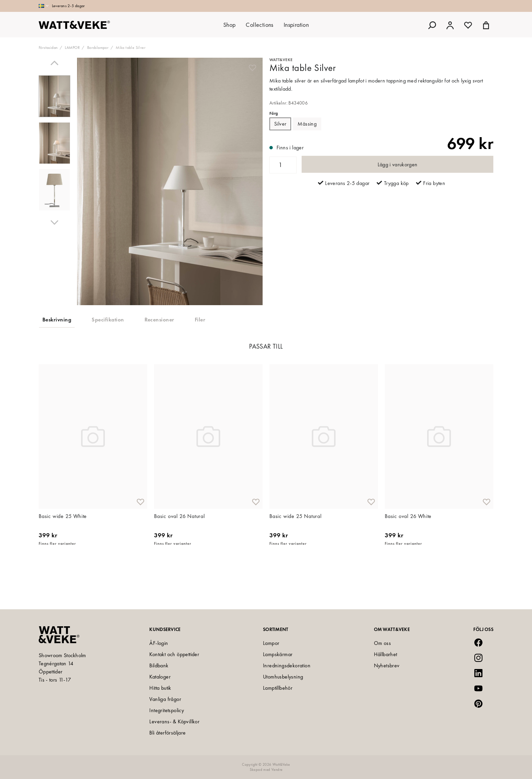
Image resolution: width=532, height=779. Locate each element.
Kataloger (160, 677)
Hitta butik (160, 688)
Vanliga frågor (165, 699)
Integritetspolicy (167, 710)
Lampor (271, 643)
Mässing (307, 124)
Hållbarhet (386, 654)
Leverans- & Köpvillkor (174, 721)
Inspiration (296, 25)
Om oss (382, 643)
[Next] (54, 222)
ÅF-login (159, 643)
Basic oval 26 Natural (179, 549)
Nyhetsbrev (387, 665)
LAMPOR (72, 48)
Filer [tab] (200, 320)
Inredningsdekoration (287, 665)
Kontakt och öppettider (174, 654)
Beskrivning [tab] (57, 320)
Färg (274, 113)
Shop (230, 25)
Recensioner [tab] (159, 320)
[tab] (54, 96)
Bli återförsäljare (167, 733)
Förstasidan (48, 48)
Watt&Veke (281, 60)
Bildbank (159, 665)
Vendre (277, 769)
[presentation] (54, 96)
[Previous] (54, 63)
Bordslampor (98, 48)
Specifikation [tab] (108, 320)
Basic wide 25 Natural (296, 549)
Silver (280, 124)
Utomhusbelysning (283, 677)
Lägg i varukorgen (397, 164)
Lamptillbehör (278, 688)
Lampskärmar (278, 654)
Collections (259, 25)
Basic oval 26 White (408, 549)
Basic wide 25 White (63, 549)
